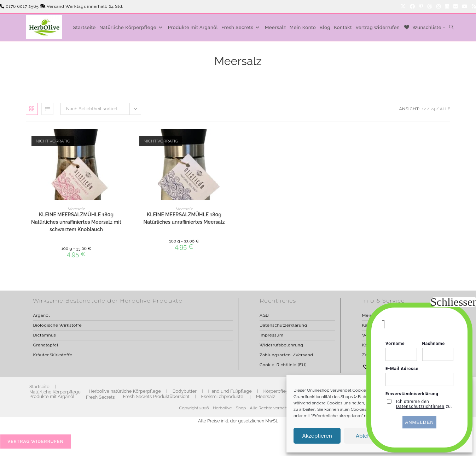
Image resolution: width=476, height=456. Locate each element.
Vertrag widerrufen (36, 442)
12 (424, 109)
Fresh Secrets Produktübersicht (156, 396)
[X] (403, 7)
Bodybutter (185, 391)
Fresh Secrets (100, 397)
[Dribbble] (430, 7)
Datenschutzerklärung (283, 325)
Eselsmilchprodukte (222, 396)
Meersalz (76, 209)
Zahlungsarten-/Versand (286, 355)
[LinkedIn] (447, 7)
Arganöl (41, 315)
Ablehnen (368, 436)
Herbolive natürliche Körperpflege (125, 391)
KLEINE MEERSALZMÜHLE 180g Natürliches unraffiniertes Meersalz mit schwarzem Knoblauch (76, 222)
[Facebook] (412, 7)
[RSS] (473, 7)
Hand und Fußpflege (230, 391)
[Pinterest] (421, 7)
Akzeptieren (317, 436)
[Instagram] (439, 7)
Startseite (39, 387)
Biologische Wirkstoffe (57, 325)
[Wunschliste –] (424, 27)
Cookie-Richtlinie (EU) (283, 365)
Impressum (272, 335)
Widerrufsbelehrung (281, 345)
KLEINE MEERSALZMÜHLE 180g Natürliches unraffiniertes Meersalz (184, 218)
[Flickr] (455, 7)
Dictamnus (44, 335)
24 (433, 109)
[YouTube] (465, 7)
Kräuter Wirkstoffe (53, 355)
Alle (445, 109)
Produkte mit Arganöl (52, 396)
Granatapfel (45, 345)
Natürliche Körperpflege (55, 392)
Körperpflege (277, 391)
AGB (264, 315)
